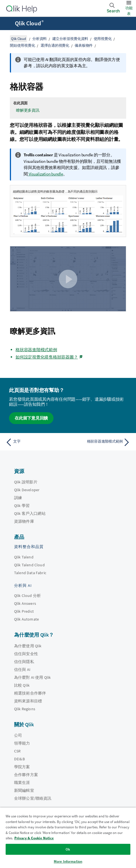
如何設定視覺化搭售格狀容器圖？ (47, 357)
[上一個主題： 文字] (35, 442)
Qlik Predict (24, 611)
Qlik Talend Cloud (29, 565)
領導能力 (22, 743)
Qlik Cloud (29, 23)
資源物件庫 (24, 521)
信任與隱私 (24, 662)
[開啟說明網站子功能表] (8, 24)
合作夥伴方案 (26, 775)
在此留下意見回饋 (31, 418)
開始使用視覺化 (22, 45)
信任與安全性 (26, 654)
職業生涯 (22, 783)
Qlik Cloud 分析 (27, 596)
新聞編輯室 (24, 790)
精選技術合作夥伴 (30, 693)
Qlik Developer (27, 490)
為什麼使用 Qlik (28, 646)
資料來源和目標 (28, 701)
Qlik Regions (25, 709)
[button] (68, 279)
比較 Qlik (22, 685)
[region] (68, 838)
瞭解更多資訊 (28, 110)
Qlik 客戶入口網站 (30, 513)
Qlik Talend (24, 557)
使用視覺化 (103, 39)
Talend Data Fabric (30, 573)
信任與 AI (22, 669)
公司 (18, 735)
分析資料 (40, 39)
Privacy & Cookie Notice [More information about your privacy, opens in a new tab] (34, 838)
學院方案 (22, 767)
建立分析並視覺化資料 (70, 39)
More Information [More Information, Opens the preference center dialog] (68, 861)
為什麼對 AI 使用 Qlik (32, 677)
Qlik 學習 (22, 506)
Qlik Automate (26, 619)
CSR (17, 751)
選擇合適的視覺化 (55, 45)
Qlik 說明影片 (26, 482)
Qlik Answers (25, 603)
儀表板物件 (84, 45)
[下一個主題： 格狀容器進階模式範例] (101, 442)
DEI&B (19, 759)
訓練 (18, 498)
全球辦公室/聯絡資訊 (33, 798)
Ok (68, 849)
